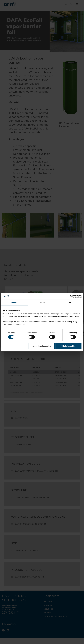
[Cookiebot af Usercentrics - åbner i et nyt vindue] (72, 296)
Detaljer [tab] (42, 303)
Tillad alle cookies (68, 346)
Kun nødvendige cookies (42, 346)
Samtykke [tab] (15, 303)
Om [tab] (69, 303)
